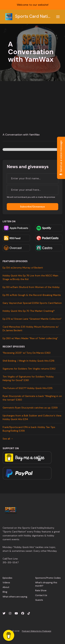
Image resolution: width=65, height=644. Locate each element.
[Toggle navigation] (58, 17)
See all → (8, 439)
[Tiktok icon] (29, 613)
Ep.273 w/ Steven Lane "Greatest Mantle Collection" (32, 319)
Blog (5, 592)
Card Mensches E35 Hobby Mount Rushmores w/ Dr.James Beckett (31, 329)
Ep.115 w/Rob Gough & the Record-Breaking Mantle (32, 295)
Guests (39, 600)
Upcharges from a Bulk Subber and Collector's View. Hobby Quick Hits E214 (32, 417)
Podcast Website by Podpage (36, 631)
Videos (6, 583)
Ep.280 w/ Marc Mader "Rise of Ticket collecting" (30, 338)
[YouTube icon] (16, 613)
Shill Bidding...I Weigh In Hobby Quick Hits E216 (29, 361)
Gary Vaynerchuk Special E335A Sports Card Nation (32, 303)
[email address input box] (32, 190)
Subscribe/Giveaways (32, 207)
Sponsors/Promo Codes (48, 578)
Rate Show (41, 590)
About (6, 587)
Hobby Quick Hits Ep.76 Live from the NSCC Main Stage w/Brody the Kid (30, 277)
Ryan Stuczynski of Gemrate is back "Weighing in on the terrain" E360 (32, 398)
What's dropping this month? (46, 584)
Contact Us (41, 595)
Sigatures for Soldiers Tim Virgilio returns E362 (29, 369)
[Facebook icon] (23, 613)
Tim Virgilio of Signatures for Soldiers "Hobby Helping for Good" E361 (28, 378)
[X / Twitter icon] (4, 613)
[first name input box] (32, 178)
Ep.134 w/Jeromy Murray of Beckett (23, 268)
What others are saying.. (15, 597)
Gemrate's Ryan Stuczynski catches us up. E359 (30, 408)
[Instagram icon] (10, 613)
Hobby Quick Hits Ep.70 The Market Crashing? (29, 311)
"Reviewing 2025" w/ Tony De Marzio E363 (27, 353)
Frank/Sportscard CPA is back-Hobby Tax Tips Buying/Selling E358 (29, 429)
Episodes (7, 578)
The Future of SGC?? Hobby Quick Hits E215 (28, 388)
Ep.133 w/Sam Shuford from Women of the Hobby (31, 287)
